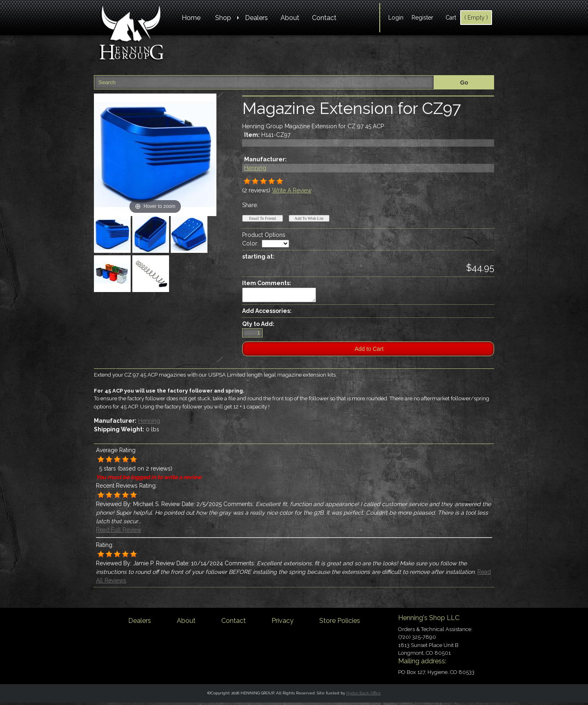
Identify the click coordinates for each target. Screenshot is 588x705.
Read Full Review (119, 532)
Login (396, 18)
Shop (223, 18)
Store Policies (340, 623)
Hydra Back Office (364, 695)
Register (422, 18)
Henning (255, 168)
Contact (324, 18)
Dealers (256, 18)
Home (191, 18)
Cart (451, 18)
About (290, 18)
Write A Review (292, 190)
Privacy (283, 623)
